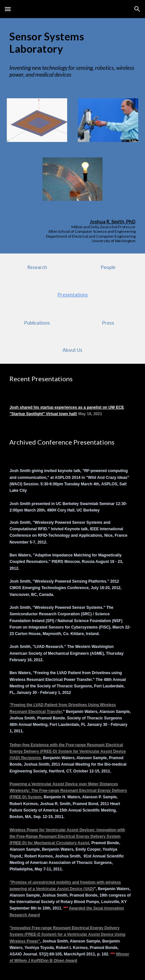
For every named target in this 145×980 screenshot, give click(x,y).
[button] (8, 9)
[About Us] (73, 350)
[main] (72, 43)
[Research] (37, 267)
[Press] (108, 323)
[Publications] (37, 323)
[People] (108, 267)
